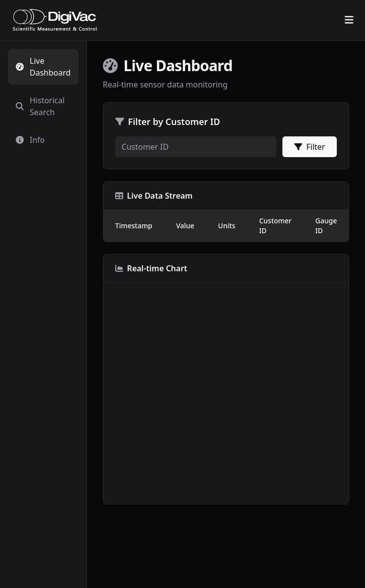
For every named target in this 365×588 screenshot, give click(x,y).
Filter (310, 147)
